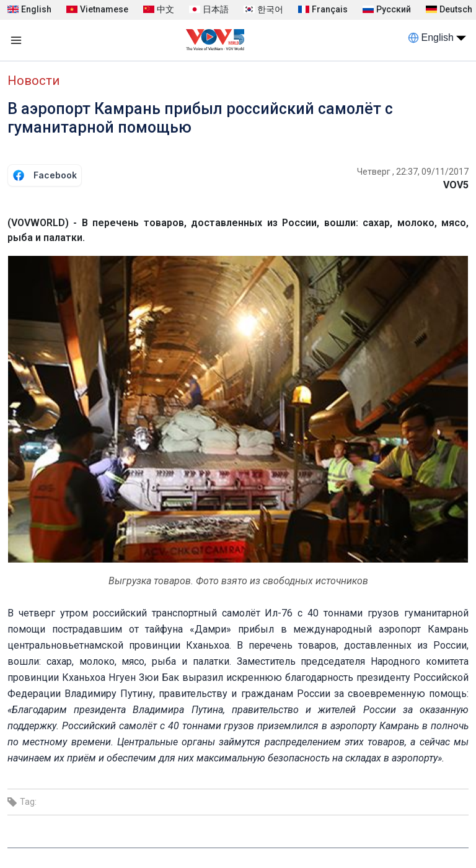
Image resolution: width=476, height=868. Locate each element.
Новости (33, 81)
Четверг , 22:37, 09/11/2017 (413, 172)
